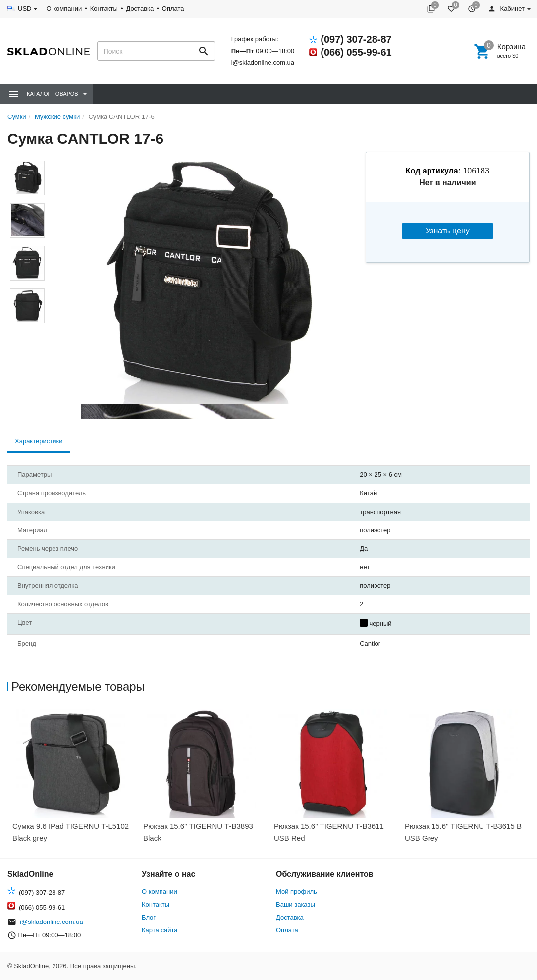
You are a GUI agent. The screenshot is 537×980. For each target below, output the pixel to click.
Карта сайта (160, 930)
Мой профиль (296, 892)
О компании (64, 9)
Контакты (104, 9)
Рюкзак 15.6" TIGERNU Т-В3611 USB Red (329, 832)
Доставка (140, 9)
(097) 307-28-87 (356, 39)
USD (25, 9)
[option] (73, 779)
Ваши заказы (295, 904)
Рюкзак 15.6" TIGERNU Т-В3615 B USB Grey (463, 832)
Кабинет (506, 9)
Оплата (173, 9)
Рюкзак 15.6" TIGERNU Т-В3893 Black (198, 832)
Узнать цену (448, 231)
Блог (149, 917)
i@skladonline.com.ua (263, 63)
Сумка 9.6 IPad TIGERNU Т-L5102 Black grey (71, 832)
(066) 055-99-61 (356, 52)
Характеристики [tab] (39, 441)
